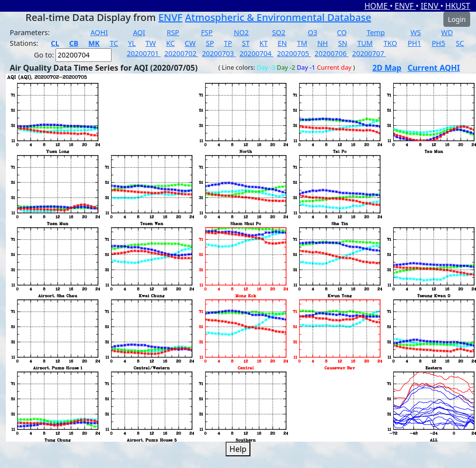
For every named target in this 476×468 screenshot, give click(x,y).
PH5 (438, 43)
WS (416, 32)
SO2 (278, 32)
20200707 (369, 53)
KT (264, 43)
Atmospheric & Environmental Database (278, 17)
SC (460, 43)
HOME (377, 6)
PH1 (415, 43)
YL (132, 43)
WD (447, 32)
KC (171, 43)
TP (228, 43)
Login (457, 19)
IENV (430, 6)
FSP (207, 32)
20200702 (181, 53)
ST (246, 43)
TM (302, 43)
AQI (139, 32)
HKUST (458, 6)
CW (190, 43)
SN (343, 43)
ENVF (405, 6)
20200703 (219, 53)
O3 (313, 32)
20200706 (332, 53)
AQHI (99, 32)
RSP (173, 32)
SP (210, 43)
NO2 (241, 32)
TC (114, 43)
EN (282, 43)
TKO (390, 43)
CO (342, 32)
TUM (365, 43)
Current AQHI (434, 68)
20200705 (294, 53)
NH (323, 43)
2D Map (387, 68)
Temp (375, 32)
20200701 (144, 53)
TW (151, 43)
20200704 (256, 53)
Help (238, 449)
